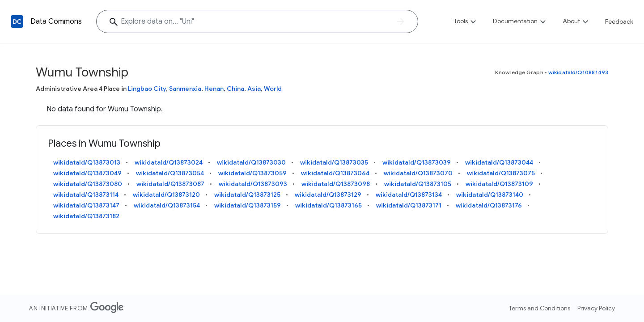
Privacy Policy (596, 308)
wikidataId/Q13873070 (418, 173)
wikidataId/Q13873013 (87, 162)
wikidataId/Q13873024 (169, 162)
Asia (254, 89)
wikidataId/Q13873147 (86, 205)
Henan (214, 89)
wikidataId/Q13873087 (170, 184)
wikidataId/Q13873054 (170, 173)
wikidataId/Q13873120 (166, 195)
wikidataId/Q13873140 (490, 195)
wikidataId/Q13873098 (336, 184)
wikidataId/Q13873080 (88, 184)
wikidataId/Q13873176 (489, 205)
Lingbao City (147, 89)
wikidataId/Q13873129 (328, 195)
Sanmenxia (185, 89)
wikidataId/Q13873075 (501, 173)
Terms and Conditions (540, 308)
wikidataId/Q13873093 (253, 184)
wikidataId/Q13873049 (87, 173)
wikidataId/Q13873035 (334, 162)
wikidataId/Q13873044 (499, 162)
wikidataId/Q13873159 (248, 205)
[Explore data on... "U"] (257, 21)
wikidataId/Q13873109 (499, 184)
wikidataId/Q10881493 (578, 72)
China (235, 89)
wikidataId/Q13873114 (86, 195)
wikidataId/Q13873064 (335, 173)
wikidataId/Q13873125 (247, 195)
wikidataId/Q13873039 (417, 162)
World (273, 89)
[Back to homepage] (17, 21)
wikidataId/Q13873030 (251, 162)
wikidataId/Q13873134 (409, 195)
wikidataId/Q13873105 (418, 184)
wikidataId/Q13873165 (328, 205)
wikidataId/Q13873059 (252, 173)
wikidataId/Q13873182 (86, 216)
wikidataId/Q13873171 (409, 205)
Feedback (619, 21)
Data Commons (56, 21)
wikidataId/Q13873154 (167, 205)
